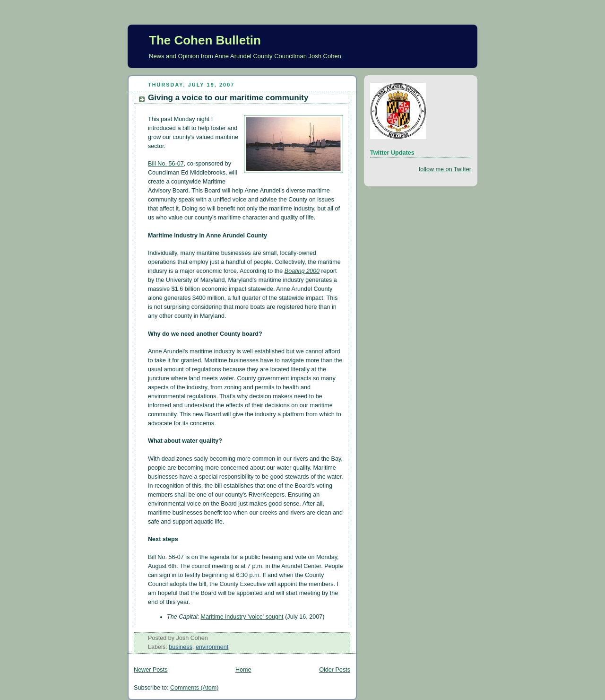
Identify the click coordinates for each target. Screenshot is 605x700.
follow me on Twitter (445, 169)
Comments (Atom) (194, 688)
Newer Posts (151, 670)
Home (243, 670)
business (181, 647)
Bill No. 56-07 (166, 164)
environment (212, 647)
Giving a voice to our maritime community (228, 98)
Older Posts (335, 670)
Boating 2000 (302, 271)
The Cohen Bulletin (205, 40)
